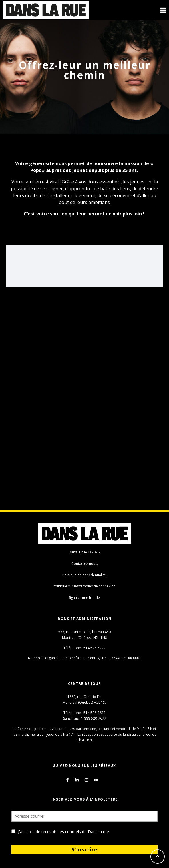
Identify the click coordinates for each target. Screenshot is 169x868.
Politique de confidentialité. (84, 575)
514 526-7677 (95, 713)
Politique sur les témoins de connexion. (85, 586)
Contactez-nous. (85, 564)
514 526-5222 (95, 648)
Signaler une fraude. (84, 598)
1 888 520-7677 (94, 718)
